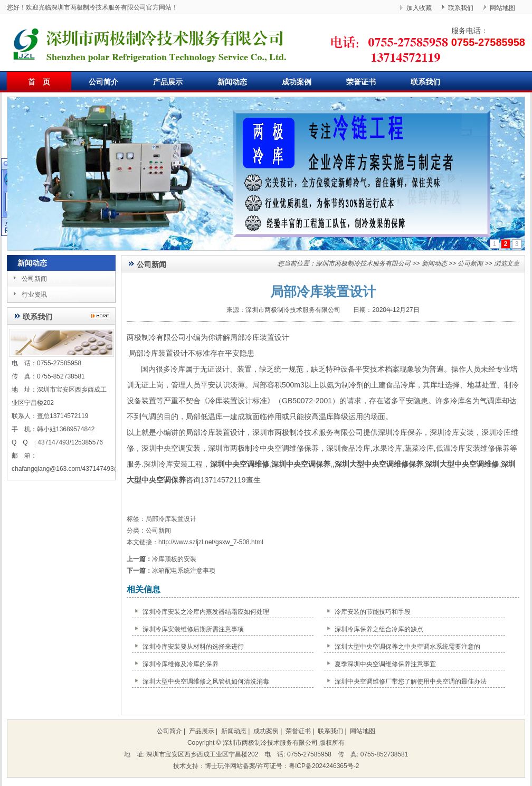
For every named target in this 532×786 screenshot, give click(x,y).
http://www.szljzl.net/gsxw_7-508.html (211, 542)
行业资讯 (34, 295)
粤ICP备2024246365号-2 (324, 766)
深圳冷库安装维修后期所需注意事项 (193, 629)
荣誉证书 (361, 82)
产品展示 (168, 82)
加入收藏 (419, 8)
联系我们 (461, 8)
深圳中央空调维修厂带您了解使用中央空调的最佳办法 (411, 681)
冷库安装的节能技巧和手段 (373, 612)
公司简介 (103, 82)
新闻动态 (232, 82)
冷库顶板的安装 (174, 559)
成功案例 (297, 82)
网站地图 (502, 8)
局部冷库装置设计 (171, 519)
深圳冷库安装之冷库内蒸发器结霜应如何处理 (206, 612)
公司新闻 (34, 279)
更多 (103, 316)
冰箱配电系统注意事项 (184, 571)
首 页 (39, 82)
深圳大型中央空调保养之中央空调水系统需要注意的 (407, 647)
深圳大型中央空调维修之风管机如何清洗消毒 (206, 681)
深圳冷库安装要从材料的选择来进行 (193, 647)
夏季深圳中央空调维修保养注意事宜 (385, 664)
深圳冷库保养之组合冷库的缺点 (379, 629)
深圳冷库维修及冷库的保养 (180, 664)
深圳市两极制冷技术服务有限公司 (363, 263)
